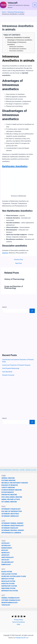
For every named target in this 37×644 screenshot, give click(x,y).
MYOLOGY (5, 550)
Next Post (18, 263)
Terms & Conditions (18, 622)
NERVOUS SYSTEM (8, 579)
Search (4, 307)
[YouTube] (24, 616)
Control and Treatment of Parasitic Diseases (16, 365)
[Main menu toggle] (35, 5)
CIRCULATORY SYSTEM (9, 574)
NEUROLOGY (6, 553)
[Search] (32, 311)
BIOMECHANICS (7, 548)
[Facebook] (22, 616)
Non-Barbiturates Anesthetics (18, 49)
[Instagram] (16, 616)
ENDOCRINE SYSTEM (8, 588)
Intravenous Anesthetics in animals (18, 38)
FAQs (19, 624)
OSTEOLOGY (6, 543)
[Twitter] (13, 616)
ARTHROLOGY (6, 546)
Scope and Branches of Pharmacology (14, 287)
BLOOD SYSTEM (7, 572)
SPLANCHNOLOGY (8, 562)
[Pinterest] (19, 616)
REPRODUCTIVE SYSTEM (10, 591)
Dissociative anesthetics (16, 51)
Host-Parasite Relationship (11, 368)
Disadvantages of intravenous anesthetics (17, 43)
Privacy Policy (19, 620)
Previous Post (18, 260)
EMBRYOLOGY (6, 565)
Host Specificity (7, 372)
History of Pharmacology (14, 279)
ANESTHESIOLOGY (8, 557)
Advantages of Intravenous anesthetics (20, 40)
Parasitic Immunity (8, 375)
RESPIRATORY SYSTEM (9, 586)
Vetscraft (13, 3)
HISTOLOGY (5, 560)
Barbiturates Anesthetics (16, 47)
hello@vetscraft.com (22, 638)
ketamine (5, 253)
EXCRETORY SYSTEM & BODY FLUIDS (14, 576)
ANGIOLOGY (5, 555)
